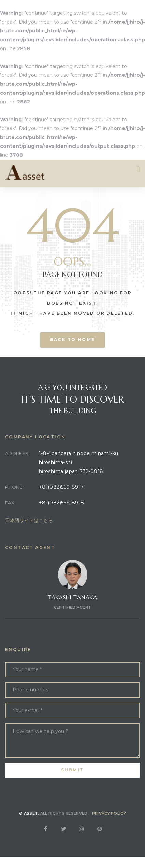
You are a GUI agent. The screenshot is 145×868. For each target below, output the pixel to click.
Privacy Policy (109, 813)
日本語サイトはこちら (29, 520)
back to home (73, 340)
